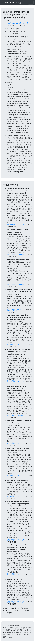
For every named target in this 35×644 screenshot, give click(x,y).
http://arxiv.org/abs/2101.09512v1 (18, 23)
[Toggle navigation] (31, 3)
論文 (8, 225)
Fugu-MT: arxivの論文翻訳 (12, 3)
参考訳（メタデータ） (18, 225)
